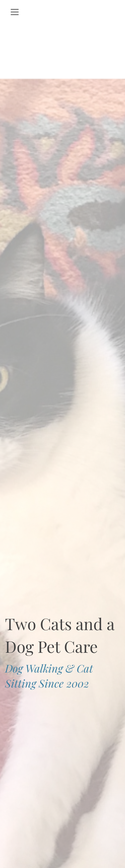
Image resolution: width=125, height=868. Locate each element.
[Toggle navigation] (15, 12)
